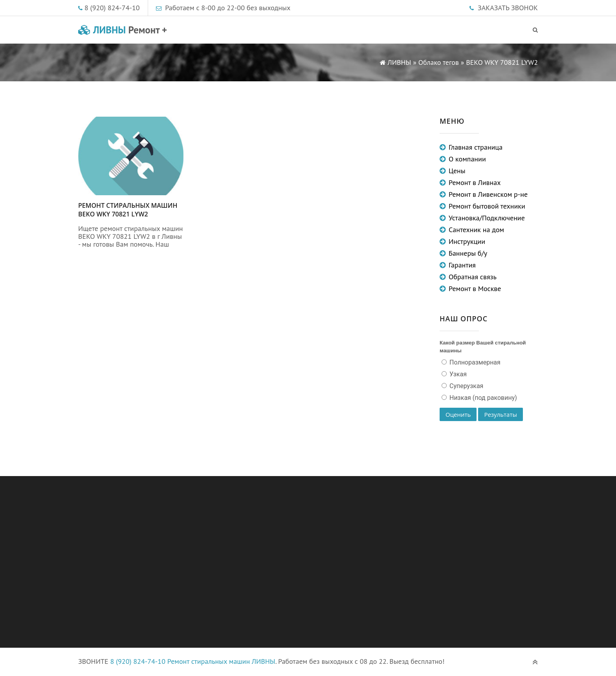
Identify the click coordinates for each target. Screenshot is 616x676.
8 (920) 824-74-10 (112, 8)
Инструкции (467, 241)
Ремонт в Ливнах (475, 182)
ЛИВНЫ (123, 30)
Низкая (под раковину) (482, 398)
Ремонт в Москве (475, 289)
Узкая (457, 374)
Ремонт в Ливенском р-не (488, 194)
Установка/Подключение (487, 218)
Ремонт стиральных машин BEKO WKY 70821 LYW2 (128, 210)
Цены (457, 171)
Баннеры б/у (468, 253)
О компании (467, 159)
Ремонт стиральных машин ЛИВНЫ (221, 661)
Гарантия (462, 265)
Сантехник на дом (476, 230)
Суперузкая (466, 386)
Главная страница (476, 147)
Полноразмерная (474, 362)
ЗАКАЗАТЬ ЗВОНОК (508, 8)
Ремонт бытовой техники (487, 206)
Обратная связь (473, 277)
